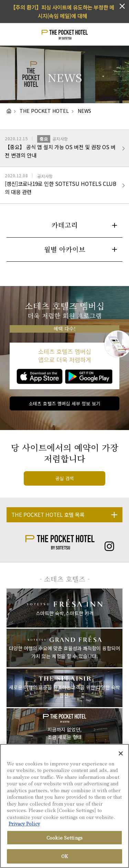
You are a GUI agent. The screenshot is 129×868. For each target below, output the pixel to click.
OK (64, 856)
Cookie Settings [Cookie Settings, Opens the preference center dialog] (64, 838)
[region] (64, 806)
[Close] (121, 753)
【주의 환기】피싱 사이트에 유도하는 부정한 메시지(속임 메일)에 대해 (62, 11)
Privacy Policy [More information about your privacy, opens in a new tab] (24, 824)
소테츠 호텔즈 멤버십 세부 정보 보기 (65, 403)
